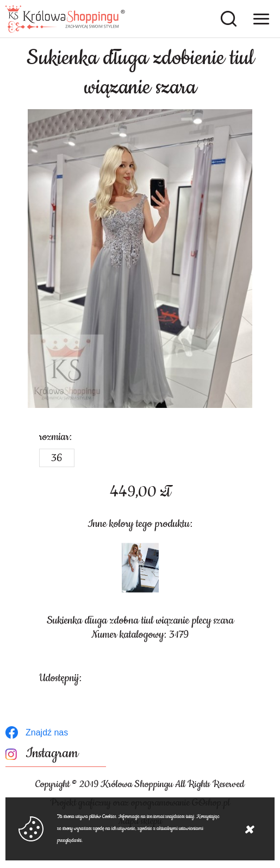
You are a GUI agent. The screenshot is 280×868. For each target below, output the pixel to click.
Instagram (52, 754)
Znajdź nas (47, 732)
